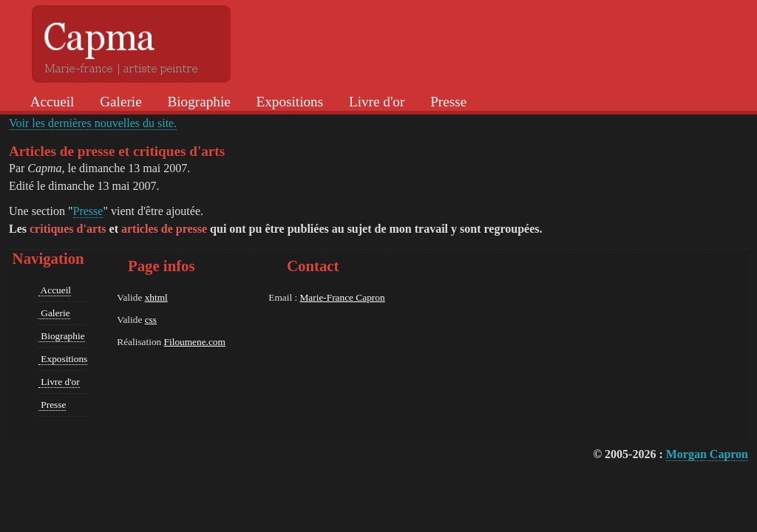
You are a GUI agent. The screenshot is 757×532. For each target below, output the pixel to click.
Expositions (288, 102)
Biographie (197, 102)
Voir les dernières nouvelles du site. (93, 123)
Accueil (51, 102)
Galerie (119, 102)
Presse (447, 102)
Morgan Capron (707, 454)
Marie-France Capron (342, 297)
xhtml (156, 297)
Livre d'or (375, 102)
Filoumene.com (195, 342)
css (151, 320)
